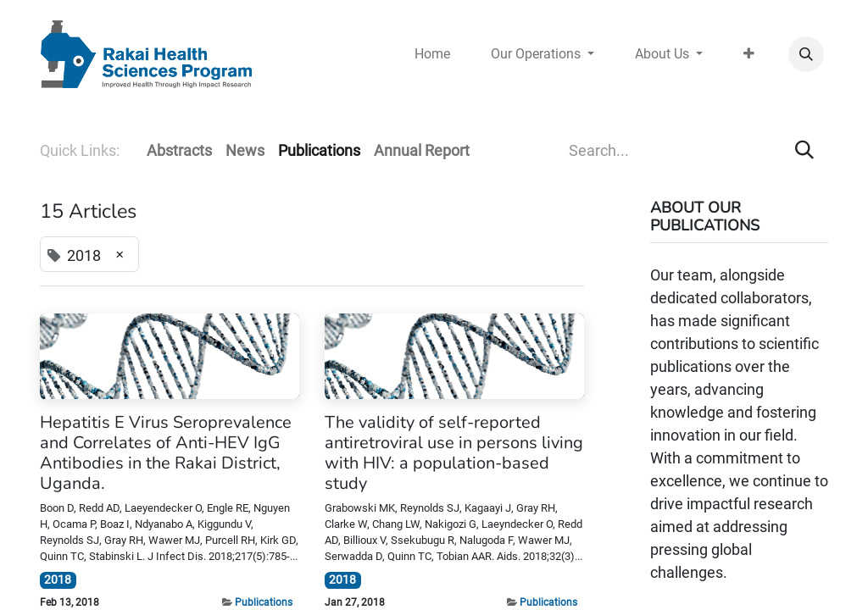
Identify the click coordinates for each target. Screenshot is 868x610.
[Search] (804, 150)
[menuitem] (432, 54)
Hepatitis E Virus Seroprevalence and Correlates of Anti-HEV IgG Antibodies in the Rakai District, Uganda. (166, 453)
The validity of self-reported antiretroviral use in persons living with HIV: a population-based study (454, 453)
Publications (264, 602)
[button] (806, 54)
